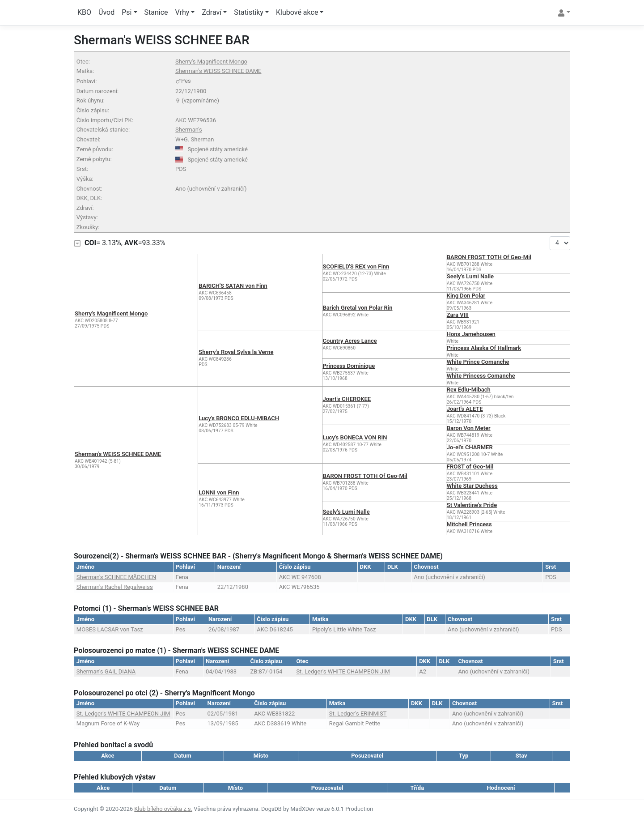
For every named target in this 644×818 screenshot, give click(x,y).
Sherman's (189, 130)
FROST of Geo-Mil (470, 467)
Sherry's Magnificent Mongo (211, 62)
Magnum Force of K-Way (108, 723)
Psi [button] (127, 12)
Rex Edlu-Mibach (469, 390)
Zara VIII (458, 315)
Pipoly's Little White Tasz (344, 629)
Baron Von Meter (469, 428)
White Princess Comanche (481, 376)
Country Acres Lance (350, 341)
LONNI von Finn (219, 492)
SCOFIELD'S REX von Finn (356, 266)
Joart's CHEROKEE (347, 399)
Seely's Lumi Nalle (470, 276)
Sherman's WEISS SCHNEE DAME (218, 71)
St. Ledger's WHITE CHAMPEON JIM (343, 671)
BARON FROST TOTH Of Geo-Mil (489, 257)
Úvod (106, 12)
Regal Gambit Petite (355, 723)
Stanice (156, 12)
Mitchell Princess (469, 524)
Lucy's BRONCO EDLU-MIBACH (239, 418)
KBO (84, 12)
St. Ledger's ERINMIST (358, 714)
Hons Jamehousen (471, 334)
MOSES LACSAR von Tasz (110, 629)
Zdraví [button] (212, 12)
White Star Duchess (472, 486)
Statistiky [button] (249, 12)
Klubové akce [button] (297, 12)
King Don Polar (466, 296)
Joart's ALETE (465, 409)
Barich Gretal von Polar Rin (358, 308)
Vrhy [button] (182, 12)
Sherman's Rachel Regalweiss (115, 587)
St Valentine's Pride (472, 505)
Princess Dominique (349, 366)
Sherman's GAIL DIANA (106, 671)
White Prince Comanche (478, 362)
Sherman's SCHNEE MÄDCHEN (116, 577)
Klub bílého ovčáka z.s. (163, 809)
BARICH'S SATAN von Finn (233, 286)
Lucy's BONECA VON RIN (355, 437)
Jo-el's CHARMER (470, 447)
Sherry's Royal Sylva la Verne (236, 352)
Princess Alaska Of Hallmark (484, 348)
